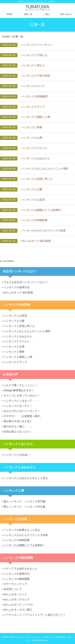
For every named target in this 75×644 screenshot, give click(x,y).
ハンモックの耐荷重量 (17, 579)
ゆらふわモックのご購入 (18, 610)
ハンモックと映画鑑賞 (34, 96)
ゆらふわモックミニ (15, 594)
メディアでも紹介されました (20, 569)
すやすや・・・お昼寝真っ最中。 (23, 416)
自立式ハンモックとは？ (19, 271)
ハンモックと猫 (13, 491)
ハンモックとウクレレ (34, 148)
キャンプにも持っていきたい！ (22, 396)
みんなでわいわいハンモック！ (22, 411)
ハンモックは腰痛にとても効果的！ (42, 210)
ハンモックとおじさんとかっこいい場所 (45, 169)
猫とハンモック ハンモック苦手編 (24, 501)
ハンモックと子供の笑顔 (36, 76)
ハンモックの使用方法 (17, 287)
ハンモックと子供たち (34, 55)
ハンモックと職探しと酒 (36, 117)
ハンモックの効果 (15, 519)
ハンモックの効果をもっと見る (22, 530)
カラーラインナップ (15, 584)
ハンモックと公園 (32, 189)
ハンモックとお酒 (32, 138)
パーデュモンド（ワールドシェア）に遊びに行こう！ (35, 615)
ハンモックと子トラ (33, 107)
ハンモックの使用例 (16, 305)
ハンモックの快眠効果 (34, 220)
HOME (9, 14)
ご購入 (47, 14)
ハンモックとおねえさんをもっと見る (26, 478)
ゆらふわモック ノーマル (18, 605)
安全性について (13, 589)
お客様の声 (10, 374)
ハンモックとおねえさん (36, 158)
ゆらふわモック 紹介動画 (36, 241)
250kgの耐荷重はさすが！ (19, 390)
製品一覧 (28, 14)
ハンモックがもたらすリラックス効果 (43, 231)
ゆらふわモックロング (17, 599)
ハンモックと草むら (33, 65)
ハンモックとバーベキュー (37, 45)
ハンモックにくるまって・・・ (22, 401)
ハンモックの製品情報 (18, 558)
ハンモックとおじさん (18, 444)
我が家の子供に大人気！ (18, 421)
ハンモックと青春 (32, 127)
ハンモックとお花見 (33, 200)
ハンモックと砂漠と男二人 (37, 179)
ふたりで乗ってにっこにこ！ (20, 385)
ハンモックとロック (33, 86)
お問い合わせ (66, 14)
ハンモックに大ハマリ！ (18, 406)
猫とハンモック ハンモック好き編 (24, 507)
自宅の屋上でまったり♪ (17, 432)
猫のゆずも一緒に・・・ (18, 426)
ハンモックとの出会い (17, 455)
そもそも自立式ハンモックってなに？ (26, 282)
